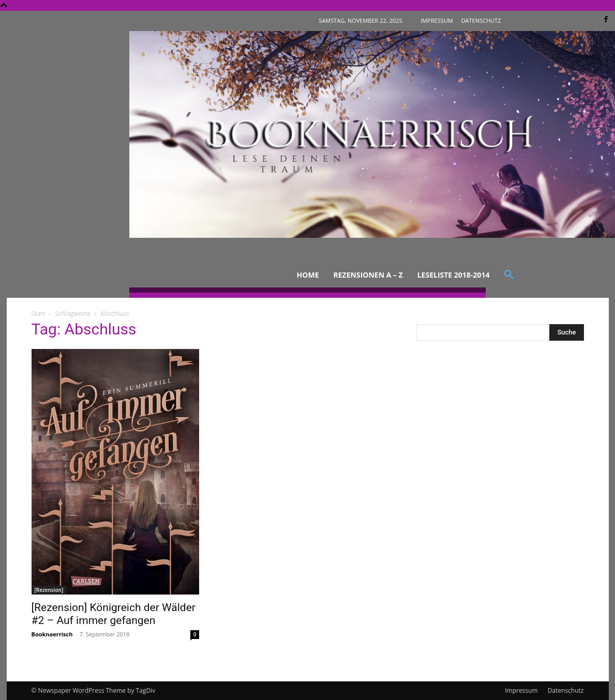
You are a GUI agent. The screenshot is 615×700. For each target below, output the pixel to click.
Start (39, 314)
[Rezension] (49, 590)
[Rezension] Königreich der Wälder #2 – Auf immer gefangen (114, 614)
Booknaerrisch (52, 634)
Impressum (521, 690)
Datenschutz (566, 690)
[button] (509, 275)
